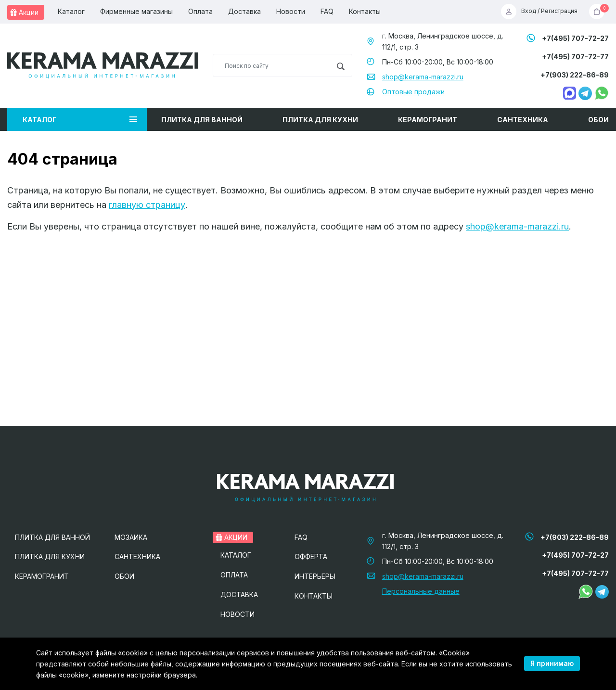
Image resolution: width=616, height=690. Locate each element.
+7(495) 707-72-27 (575, 38)
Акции (24, 12)
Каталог (71, 11)
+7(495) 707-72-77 (575, 57)
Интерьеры (315, 576)
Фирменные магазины (136, 11)
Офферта (311, 556)
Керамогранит (428, 120)
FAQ (327, 11)
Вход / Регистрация (539, 12)
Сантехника (523, 120)
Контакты (365, 11)
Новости (291, 11)
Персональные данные (421, 591)
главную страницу (147, 205)
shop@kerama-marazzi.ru (423, 77)
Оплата (200, 11)
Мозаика (131, 537)
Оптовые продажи (413, 92)
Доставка (244, 11)
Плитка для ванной (202, 120)
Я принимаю (552, 663)
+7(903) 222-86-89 (575, 75)
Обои (598, 120)
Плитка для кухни (320, 120)
